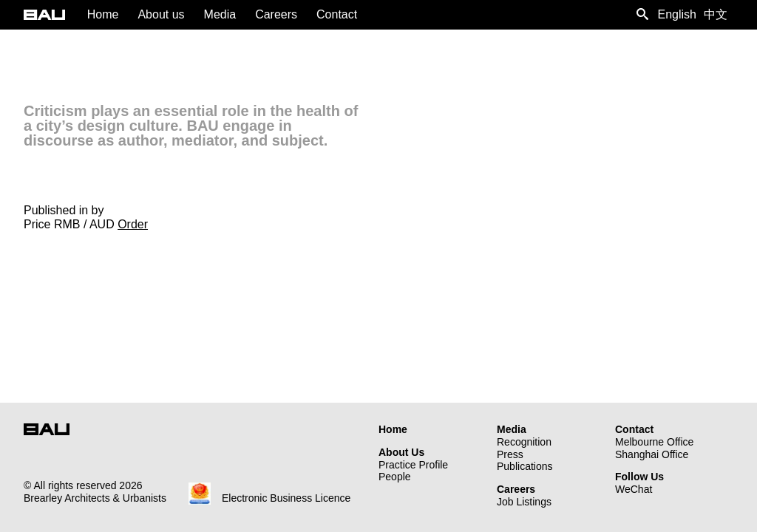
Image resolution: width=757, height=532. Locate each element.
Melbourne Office (654, 442)
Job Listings (524, 502)
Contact (634, 429)
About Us (401, 452)
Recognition (524, 442)
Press (510, 454)
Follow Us (639, 477)
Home (393, 429)
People (395, 477)
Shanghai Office (652, 454)
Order (133, 224)
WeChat (634, 489)
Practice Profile (413, 465)
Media (512, 429)
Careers (516, 489)
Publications (525, 466)
